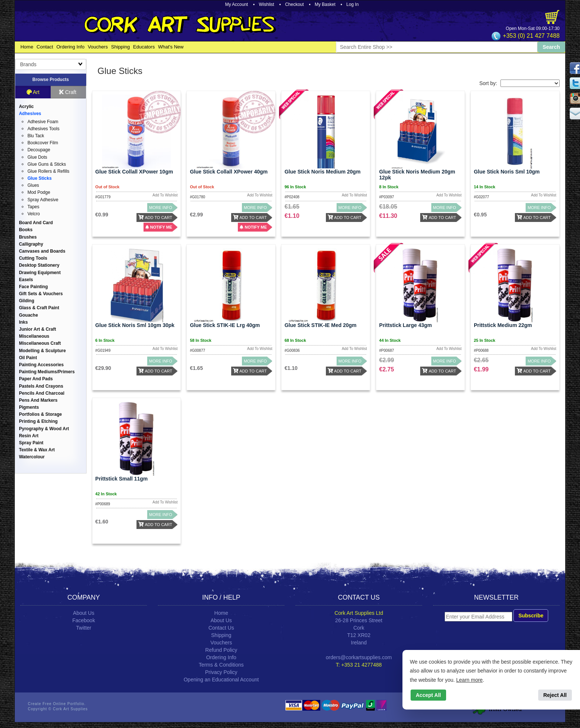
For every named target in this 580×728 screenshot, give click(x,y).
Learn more (469, 680)
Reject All (555, 695)
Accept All (428, 695)
